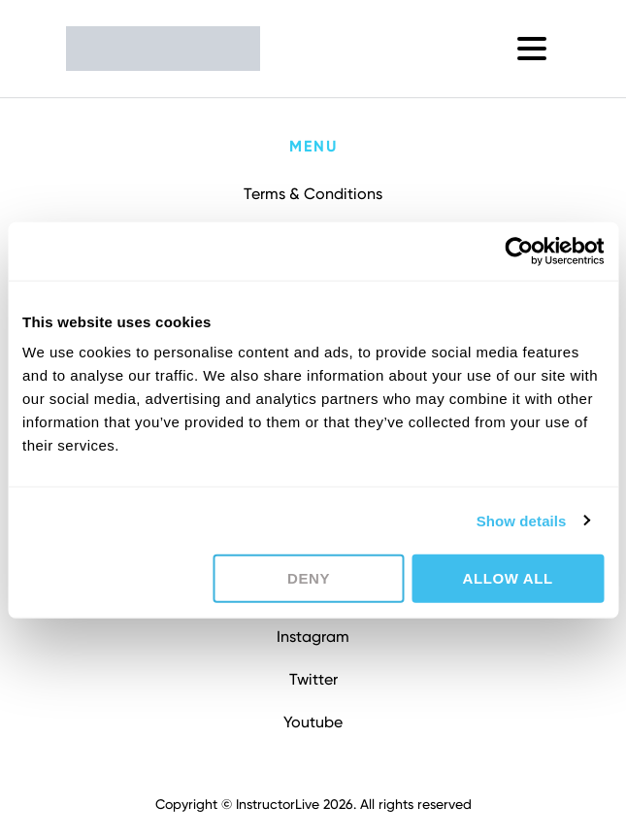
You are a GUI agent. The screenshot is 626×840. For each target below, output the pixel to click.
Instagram (313, 637)
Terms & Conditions (313, 194)
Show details (522, 520)
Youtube (313, 722)
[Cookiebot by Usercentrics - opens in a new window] (519, 251)
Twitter (313, 679)
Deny (309, 578)
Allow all (508, 578)
